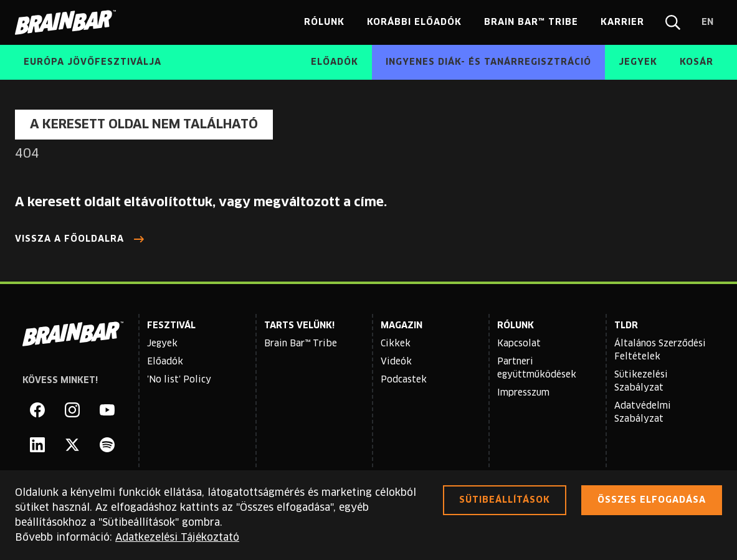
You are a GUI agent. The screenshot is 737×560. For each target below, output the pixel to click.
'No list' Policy (179, 380)
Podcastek (404, 380)
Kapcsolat (519, 344)
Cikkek (396, 344)
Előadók (165, 362)
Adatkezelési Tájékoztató (177, 538)
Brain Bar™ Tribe (301, 344)
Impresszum (523, 393)
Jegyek (162, 344)
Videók (396, 362)
